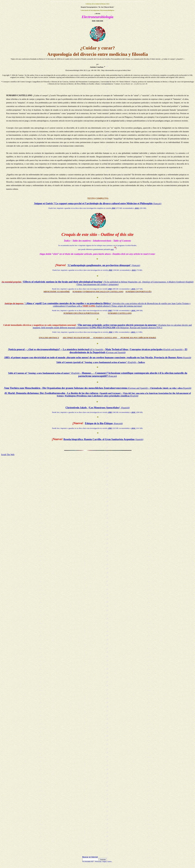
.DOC (137, 208)
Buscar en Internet (90, 857)
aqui (112, 249)
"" (104, 265)
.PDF (113, 208)
